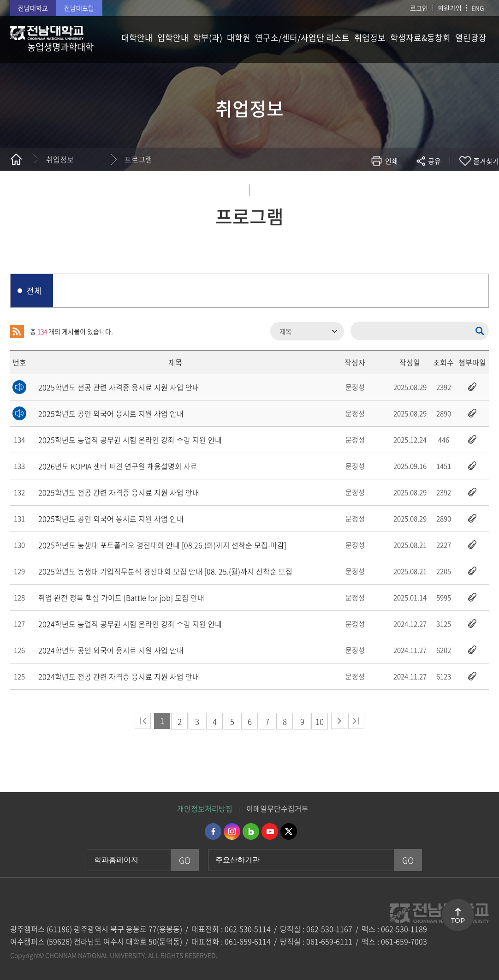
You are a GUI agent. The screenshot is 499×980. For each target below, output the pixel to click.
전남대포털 (79, 8)
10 (320, 721)
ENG (478, 8)
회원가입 (450, 8)
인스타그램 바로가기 (232, 831)
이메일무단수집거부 (277, 808)
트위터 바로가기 (289, 831)
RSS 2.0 (17, 331)
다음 (339, 721)
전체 (34, 290)
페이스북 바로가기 (213, 831)
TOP (458, 920)
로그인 (419, 8)
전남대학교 (33, 8)
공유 (434, 161)
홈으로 (16, 159)
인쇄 (392, 161)
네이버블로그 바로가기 (251, 831)
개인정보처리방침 (205, 808)
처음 (143, 721)
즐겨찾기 (486, 161)
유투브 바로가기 (270, 831)
